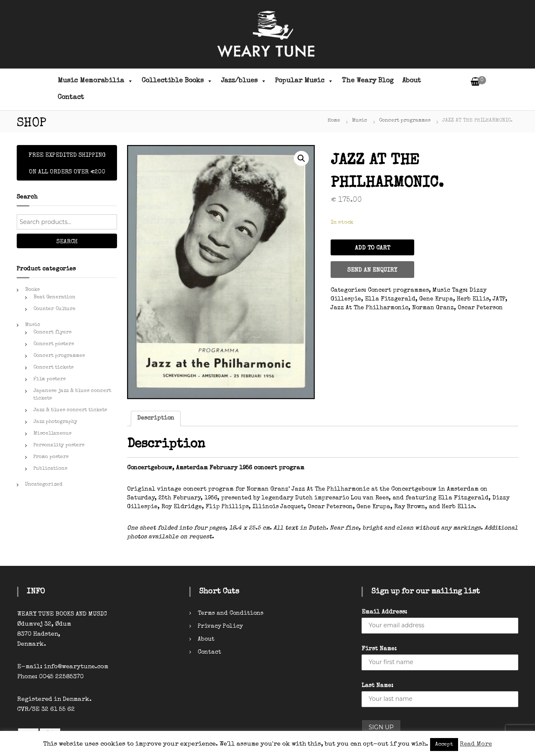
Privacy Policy (220, 626)
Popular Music (304, 81)
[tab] (156, 419)
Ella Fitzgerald (390, 299)
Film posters (50, 379)
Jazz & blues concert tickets (70, 410)
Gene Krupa (436, 299)
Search (67, 242)
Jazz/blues (244, 81)
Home (334, 121)
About (411, 81)
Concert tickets (53, 368)
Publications (50, 469)
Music (360, 121)
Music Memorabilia (96, 81)
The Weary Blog (368, 81)
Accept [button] (444, 745)
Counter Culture (55, 309)
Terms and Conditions (231, 613)
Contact (71, 98)
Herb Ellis (473, 299)
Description (156, 418)
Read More (476, 744)
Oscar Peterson (480, 308)
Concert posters (54, 344)
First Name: (379, 649)
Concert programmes (405, 121)
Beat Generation (55, 298)
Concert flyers (52, 333)
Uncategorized (44, 485)
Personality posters (59, 445)
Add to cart (372, 248)
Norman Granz (433, 308)
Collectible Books (177, 81)
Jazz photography (55, 422)
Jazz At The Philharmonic (369, 308)
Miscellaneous (52, 434)
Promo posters (51, 457)
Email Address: (384, 612)
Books (32, 290)
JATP (499, 299)
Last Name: (377, 686)
